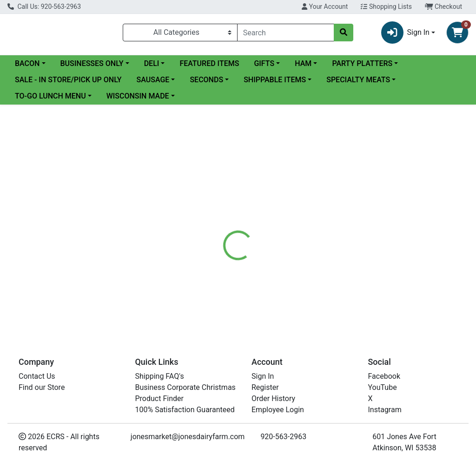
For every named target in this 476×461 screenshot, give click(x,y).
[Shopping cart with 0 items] (457, 33)
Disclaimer (265, 249)
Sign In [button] (405, 33)
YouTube (383, 387)
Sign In (263, 376)
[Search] (286, 33)
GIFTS (264, 63)
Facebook (384, 376)
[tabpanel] (337, 293)
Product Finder (159, 398)
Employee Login (278, 410)
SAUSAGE (153, 80)
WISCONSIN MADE (138, 96)
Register (265, 387)
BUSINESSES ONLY (92, 63)
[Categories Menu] (180, 33)
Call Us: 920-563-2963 (44, 7)
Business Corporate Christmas (185, 387)
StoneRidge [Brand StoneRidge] (309, 284)
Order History (273, 398)
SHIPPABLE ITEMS (275, 80)
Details (224, 249)
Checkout (443, 7)
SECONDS (206, 80)
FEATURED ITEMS (209, 63)
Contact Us (37, 376)
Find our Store (42, 387)
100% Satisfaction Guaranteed (185, 410)
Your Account (325, 7)
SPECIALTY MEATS (358, 80)
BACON (27, 63)
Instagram (385, 410)
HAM (303, 63)
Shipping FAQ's (160, 376)
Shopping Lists (386, 7)
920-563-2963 (283, 437)
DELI (152, 63)
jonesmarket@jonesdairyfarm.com (188, 437)
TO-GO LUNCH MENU (50, 96)
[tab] (224, 249)
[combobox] (286, 33)
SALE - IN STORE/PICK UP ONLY (68, 80)
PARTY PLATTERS (362, 63)
